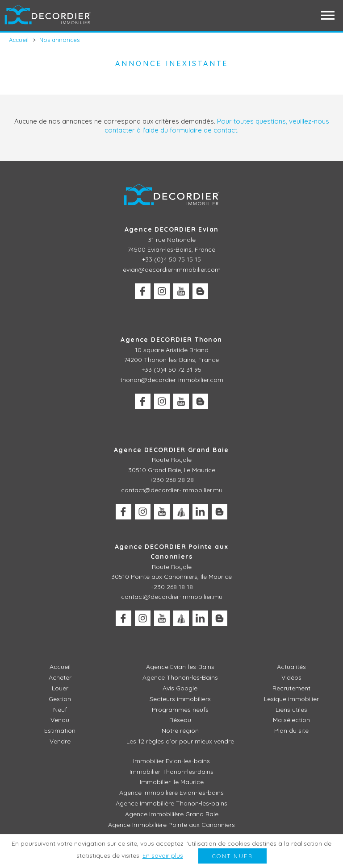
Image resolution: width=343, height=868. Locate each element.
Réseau (180, 720)
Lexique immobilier (291, 699)
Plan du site (291, 731)
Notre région (180, 731)
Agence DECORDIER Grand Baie (171, 450)
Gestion (60, 699)
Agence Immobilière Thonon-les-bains (171, 803)
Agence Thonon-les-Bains (180, 677)
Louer (60, 688)
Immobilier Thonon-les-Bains (171, 772)
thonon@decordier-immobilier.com (172, 380)
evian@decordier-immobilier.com (172, 270)
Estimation (60, 731)
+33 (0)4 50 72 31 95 (171, 370)
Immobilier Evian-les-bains (171, 761)
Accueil (60, 667)
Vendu (60, 720)
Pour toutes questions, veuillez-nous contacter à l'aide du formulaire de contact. (217, 126)
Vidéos (291, 677)
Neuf (60, 710)
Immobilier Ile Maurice (172, 782)
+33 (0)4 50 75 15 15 (171, 259)
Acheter (60, 677)
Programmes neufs (180, 710)
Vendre (60, 741)
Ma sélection (291, 720)
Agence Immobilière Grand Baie (172, 814)
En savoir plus (163, 856)
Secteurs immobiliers (180, 699)
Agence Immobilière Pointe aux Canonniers (171, 825)
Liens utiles (291, 710)
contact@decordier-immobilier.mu (172, 490)
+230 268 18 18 (172, 587)
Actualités (291, 667)
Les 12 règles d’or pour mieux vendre (180, 741)
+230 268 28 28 (172, 480)
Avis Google (180, 688)
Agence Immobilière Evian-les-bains (171, 793)
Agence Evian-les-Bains (180, 667)
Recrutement (291, 688)
